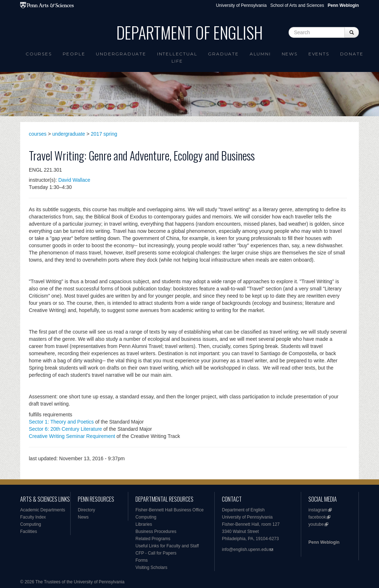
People (74, 54)
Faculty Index (33, 517)
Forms (142, 560)
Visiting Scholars (151, 567)
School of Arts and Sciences (297, 5)
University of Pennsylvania (241, 5)
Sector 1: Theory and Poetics (61, 422)
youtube (316, 524)
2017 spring (104, 134)
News (290, 54)
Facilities (29, 532)
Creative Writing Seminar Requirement (72, 436)
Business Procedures (156, 532)
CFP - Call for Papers (156, 553)
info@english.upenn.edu (245, 549)
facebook (317, 517)
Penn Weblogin (324, 542)
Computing (31, 524)
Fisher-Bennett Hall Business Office (170, 510)
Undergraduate (121, 54)
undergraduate (69, 134)
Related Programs (153, 539)
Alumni (260, 54)
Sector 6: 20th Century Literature (65, 429)
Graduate (223, 54)
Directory (86, 510)
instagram (318, 510)
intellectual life (177, 57)
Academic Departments (43, 510)
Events (319, 54)
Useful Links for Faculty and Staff (167, 546)
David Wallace (74, 180)
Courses (39, 54)
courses (38, 134)
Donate (352, 54)
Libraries (144, 524)
